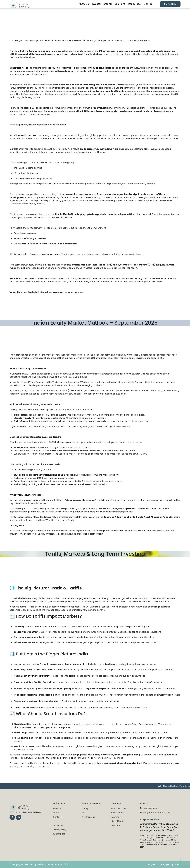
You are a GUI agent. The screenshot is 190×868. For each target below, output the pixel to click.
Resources (132, 6)
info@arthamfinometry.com (157, 813)
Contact (148, 6)
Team (56, 813)
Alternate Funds (119, 808)
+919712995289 (150, 808)
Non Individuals (89, 817)
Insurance (116, 817)
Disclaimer (58, 825)
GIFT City (115, 825)
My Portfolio (170, 6)
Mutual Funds (117, 821)
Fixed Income (117, 813)
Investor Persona (97, 6)
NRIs (84, 813)
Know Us (78, 6)
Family (85, 808)
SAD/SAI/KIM (59, 834)
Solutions (116, 6)
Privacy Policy (60, 830)
